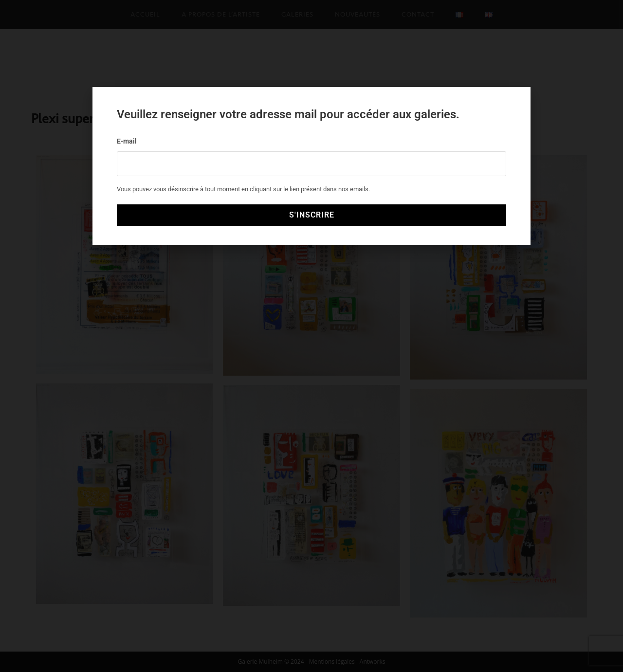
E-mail (127, 141)
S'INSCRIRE (312, 215)
